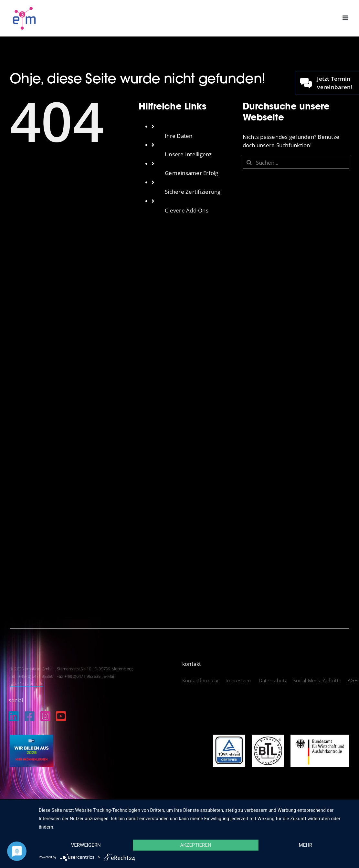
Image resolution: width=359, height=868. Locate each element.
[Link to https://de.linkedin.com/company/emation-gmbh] (14, 716)
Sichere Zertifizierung (193, 192)
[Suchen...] (296, 162)
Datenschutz (273, 680)
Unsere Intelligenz (188, 154)
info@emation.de (26, 683)
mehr (306, 845)
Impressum (239, 680)
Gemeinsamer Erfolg (192, 173)
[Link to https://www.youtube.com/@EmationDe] (61, 716)
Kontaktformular (201, 680)
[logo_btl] (268, 737)
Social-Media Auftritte (317, 680)
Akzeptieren (195, 845)
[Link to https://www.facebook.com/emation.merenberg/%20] (30, 716)
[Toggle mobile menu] (346, 18)
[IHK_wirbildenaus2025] (32, 737)
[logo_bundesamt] (320, 737)
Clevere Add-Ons (187, 210)
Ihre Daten (179, 136)
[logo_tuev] (229, 737)
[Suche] (249, 162)
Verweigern (86, 845)
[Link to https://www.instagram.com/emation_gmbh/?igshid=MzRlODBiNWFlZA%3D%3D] (45, 716)
